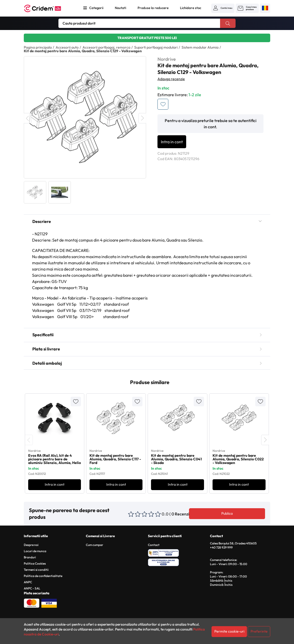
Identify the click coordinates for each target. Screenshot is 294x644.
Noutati (120, 8)
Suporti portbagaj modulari (156, 47)
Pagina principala (38, 47)
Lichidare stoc (191, 8)
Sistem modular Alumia (200, 47)
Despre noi (31, 545)
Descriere (147, 221)
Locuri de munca (35, 551)
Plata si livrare (147, 349)
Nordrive (167, 59)
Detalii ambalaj (147, 363)
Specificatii (147, 335)
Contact (154, 545)
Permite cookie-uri (229, 631)
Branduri (30, 557)
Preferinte (259, 631)
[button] (223, 8)
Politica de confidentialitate (43, 576)
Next (142, 118)
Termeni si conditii (36, 570)
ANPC (28, 582)
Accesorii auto (67, 47)
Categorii (96, 8)
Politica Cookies (35, 563)
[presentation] (29, 440)
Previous (28, 118)
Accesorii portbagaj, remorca (106, 47)
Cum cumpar (95, 545)
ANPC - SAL (32, 588)
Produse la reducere (153, 8)
